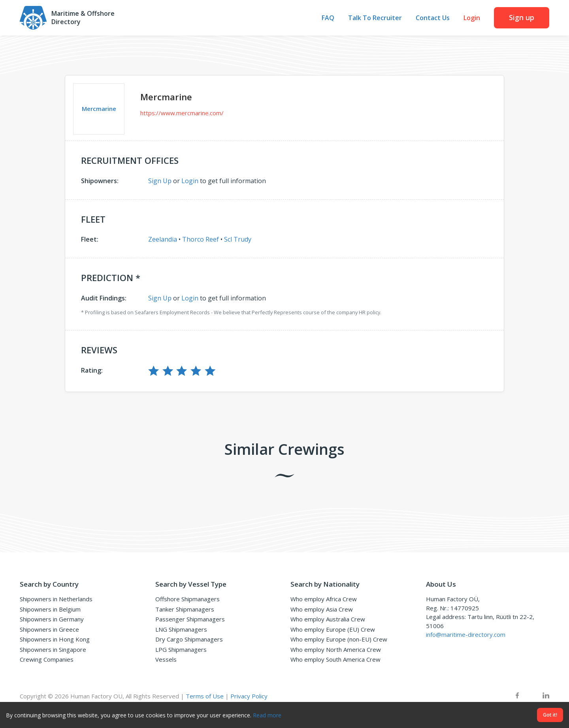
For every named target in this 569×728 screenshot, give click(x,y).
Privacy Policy (249, 696)
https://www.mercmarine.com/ (182, 113)
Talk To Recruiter (375, 18)
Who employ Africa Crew (324, 599)
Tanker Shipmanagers (185, 609)
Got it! (550, 715)
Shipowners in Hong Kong (55, 639)
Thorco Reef (201, 239)
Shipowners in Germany (52, 619)
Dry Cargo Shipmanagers (189, 639)
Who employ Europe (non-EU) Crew (339, 639)
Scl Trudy (238, 239)
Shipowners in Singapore (53, 649)
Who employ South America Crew (335, 659)
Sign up (522, 17)
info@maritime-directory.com (466, 634)
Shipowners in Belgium (50, 609)
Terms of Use (205, 696)
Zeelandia (163, 239)
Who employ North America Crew (336, 649)
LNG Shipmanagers (181, 629)
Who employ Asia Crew (322, 609)
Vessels (166, 659)
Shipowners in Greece (49, 629)
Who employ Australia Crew (328, 619)
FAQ (328, 18)
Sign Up (160, 181)
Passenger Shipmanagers (190, 619)
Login (472, 18)
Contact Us (433, 18)
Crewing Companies (47, 659)
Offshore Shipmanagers (187, 599)
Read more (267, 715)
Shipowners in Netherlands (56, 599)
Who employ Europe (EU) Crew (333, 629)
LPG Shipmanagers (181, 649)
